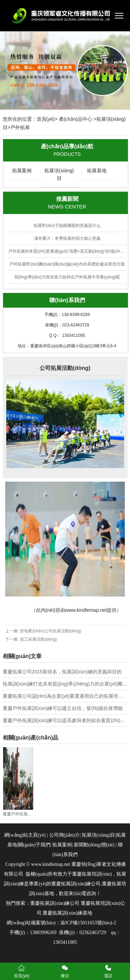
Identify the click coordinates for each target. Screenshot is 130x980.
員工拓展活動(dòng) (38, 639)
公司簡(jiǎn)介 (64, 835)
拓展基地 (97, 171)
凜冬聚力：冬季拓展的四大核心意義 (67, 238)
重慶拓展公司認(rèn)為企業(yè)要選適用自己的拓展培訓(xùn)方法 (65, 696)
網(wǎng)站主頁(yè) (25, 835)
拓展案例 (22, 171)
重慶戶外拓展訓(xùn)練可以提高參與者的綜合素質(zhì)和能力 (65, 720)
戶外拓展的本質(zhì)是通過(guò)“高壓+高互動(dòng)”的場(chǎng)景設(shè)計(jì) (67, 251)
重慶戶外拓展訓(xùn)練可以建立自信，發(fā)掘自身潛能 (63, 708)
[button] (122, 71)
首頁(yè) (46, 119)
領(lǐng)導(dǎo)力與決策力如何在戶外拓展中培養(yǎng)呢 (67, 277)
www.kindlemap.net (86, 610)
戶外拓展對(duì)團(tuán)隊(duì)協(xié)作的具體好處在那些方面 (67, 264)
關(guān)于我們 (34, 845)
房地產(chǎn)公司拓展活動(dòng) (50, 631)
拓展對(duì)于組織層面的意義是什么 (67, 226)
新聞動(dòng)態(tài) (94, 845)
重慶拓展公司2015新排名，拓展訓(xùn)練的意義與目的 (62, 672)
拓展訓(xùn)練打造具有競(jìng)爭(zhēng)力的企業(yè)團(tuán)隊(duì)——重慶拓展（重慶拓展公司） (65, 684)
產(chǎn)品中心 (76, 119)
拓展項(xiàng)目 (59, 174)
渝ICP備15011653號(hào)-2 (88, 923)
